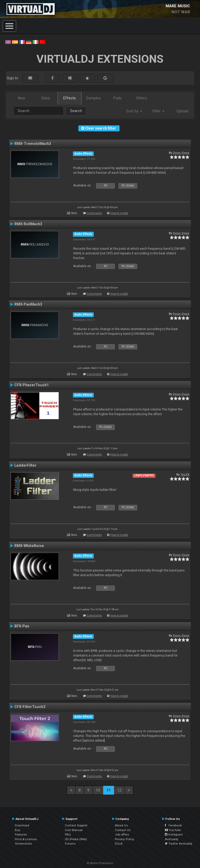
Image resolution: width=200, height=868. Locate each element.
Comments (94, 213)
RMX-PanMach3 (28, 304)
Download (22, 825)
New (22, 98)
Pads (117, 98)
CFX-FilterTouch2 (30, 707)
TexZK (185, 474)
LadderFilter (25, 465)
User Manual (74, 830)
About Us (121, 825)
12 (119, 790)
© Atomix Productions (100, 863)
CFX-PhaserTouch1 (32, 385)
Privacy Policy (124, 839)
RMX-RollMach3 (28, 224)
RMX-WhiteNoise (29, 546)
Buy (18, 830)
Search (76, 111)
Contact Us (123, 830)
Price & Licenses (26, 839)
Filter (158, 111)
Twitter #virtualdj (179, 844)
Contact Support (76, 825)
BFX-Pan (22, 626)
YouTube (173, 830)
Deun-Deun (181, 153)
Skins (46, 98)
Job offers (122, 834)
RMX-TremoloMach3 (33, 144)
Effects (70, 98)
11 (109, 790)
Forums (70, 844)
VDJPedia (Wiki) (76, 839)
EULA (119, 844)
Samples (93, 98)
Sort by (134, 111)
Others (142, 98)
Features (21, 834)
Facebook (173, 825)
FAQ (68, 834)
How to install (119, 213)
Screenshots (23, 844)
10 (98, 790)
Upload (182, 111)
